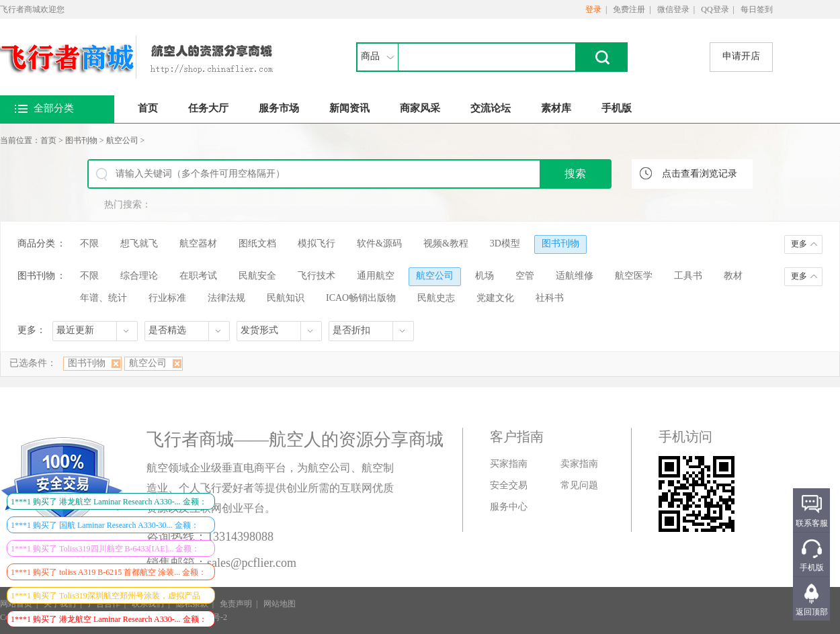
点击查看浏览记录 (700, 174)
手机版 (617, 108)
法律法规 (226, 298)
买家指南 (509, 464)
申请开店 (741, 56)
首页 (148, 108)
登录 (593, 9)
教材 (733, 276)
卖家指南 (579, 464)
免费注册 (629, 9)
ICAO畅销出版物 (361, 298)
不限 (89, 243)
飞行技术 (317, 276)
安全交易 (509, 485)
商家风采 (420, 108)
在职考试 (198, 276)
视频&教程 (446, 243)
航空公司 (122, 140)
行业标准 (167, 298)
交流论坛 (491, 108)
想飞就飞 (139, 243)
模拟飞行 (317, 243)
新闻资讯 (349, 108)
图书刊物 (81, 140)
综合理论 (139, 276)
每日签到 (757, 9)
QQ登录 (715, 9)
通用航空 (376, 276)
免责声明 (236, 604)
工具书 (688, 276)
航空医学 (634, 276)
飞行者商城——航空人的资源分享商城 (295, 440)
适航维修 (575, 276)
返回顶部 (812, 612)
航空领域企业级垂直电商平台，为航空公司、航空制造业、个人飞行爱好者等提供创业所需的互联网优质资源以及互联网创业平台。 (270, 488)
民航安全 (257, 276)
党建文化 (495, 298)
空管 (525, 276)
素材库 (556, 108)
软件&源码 (379, 243)
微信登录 (673, 9)
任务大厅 (208, 108)
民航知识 (286, 298)
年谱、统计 (103, 298)
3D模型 (505, 243)
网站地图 (280, 604)
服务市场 (279, 108)
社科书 (550, 298)
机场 (485, 276)
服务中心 (509, 507)
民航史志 (436, 298)
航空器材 (198, 243)
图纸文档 (257, 243)
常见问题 (579, 485)
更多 (799, 244)
